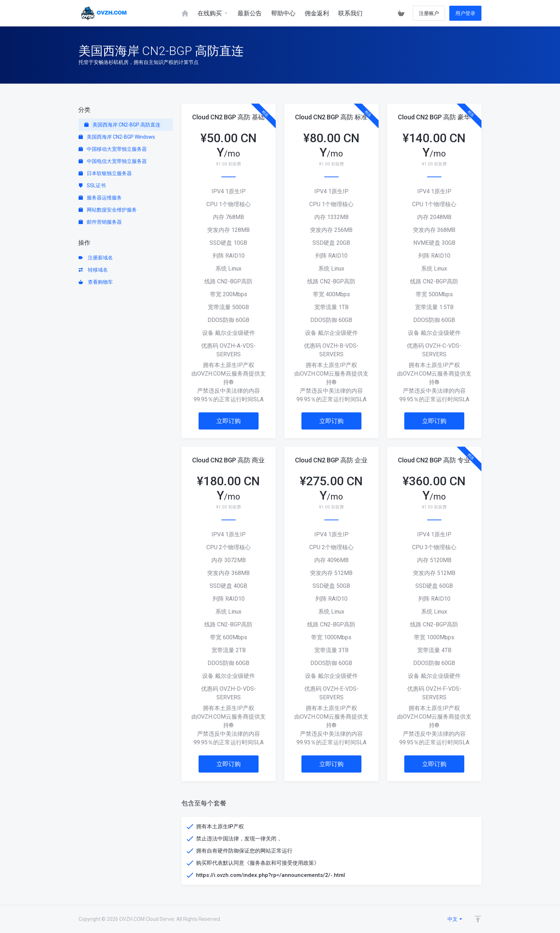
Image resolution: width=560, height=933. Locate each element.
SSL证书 (92, 185)
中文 (455, 919)
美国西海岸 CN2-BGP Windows (117, 137)
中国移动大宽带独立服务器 (113, 149)
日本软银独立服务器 (105, 173)
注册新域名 (96, 258)
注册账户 (429, 13)
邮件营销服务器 (100, 222)
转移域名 (93, 270)
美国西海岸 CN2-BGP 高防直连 (122, 125)
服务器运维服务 (100, 198)
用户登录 (465, 13)
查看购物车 (96, 282)
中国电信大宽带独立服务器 (113, 161)
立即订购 (229, 421)
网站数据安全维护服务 (108, 210)
